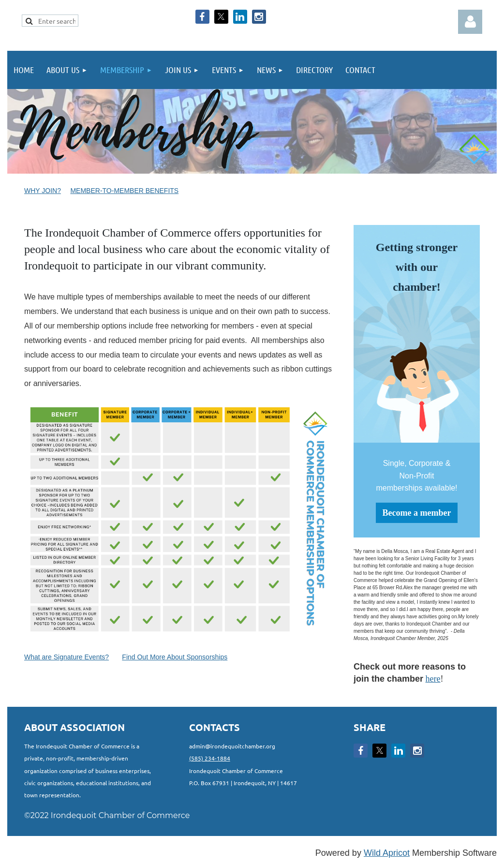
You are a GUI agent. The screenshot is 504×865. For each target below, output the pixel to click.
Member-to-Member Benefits (124, 191)
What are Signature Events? (67, 657)
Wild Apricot (387, 853)
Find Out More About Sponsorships (175, 657)
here (433, 679)
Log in (470, 22)
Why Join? (43, 191)
